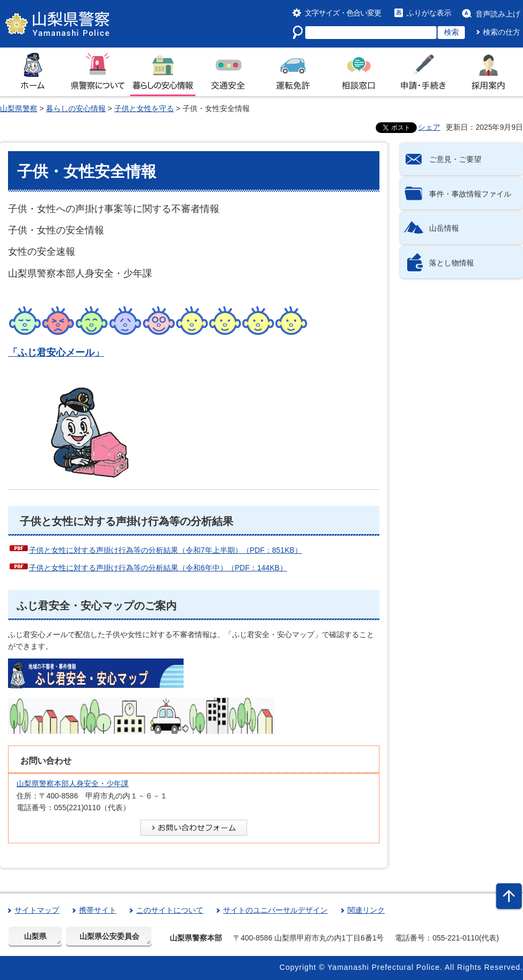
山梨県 (35, 936)
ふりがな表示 (429, 13)
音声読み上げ (498, 14)
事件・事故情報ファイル (470, 194)
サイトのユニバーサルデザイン (275, 910)
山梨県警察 (19, 108)
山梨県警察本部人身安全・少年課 (73, 783)
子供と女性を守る (144, 108)
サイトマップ (37, 910)
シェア (429, 127)
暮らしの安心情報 (76, 108)
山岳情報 (444, 228)
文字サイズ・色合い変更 (343, 13)
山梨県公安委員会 (109, 936)
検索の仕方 (502, 32)
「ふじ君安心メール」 (56, 352)
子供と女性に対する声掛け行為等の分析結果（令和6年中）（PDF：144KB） (158, 568)
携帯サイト (98, 910)
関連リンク (366, 910)
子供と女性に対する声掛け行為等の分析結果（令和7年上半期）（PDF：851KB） (165, 550)
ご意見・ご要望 (455, 159)
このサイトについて (170, 910)
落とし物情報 (451, 263)
